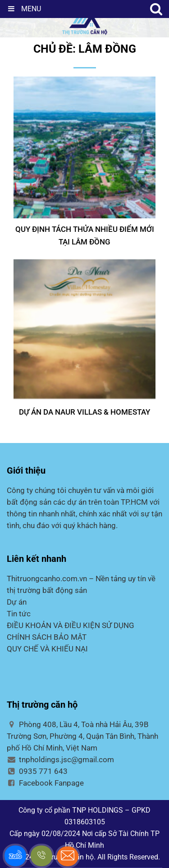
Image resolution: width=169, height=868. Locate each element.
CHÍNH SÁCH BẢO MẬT (47, 637)
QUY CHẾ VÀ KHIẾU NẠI (47, 649)
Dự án (17, 602)
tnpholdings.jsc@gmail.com (60, 759)
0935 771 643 (37, 771)
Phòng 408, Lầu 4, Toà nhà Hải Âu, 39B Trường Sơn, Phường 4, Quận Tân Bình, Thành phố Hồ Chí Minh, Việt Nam (82, 736)
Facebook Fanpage (45, 783)
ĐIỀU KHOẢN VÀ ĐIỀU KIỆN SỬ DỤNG (71, 625)
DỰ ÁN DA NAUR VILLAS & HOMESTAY (84, 412)
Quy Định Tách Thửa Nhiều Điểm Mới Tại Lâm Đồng (85, 235)
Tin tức (19, 614)
